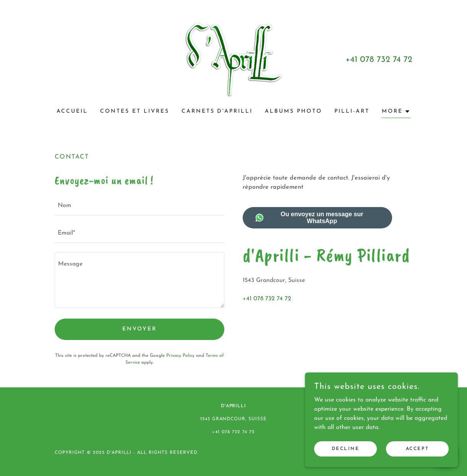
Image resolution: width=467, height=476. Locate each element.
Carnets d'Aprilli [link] (217, 111)
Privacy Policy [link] (180, 356)
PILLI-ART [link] (352, 111)
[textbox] (139, 206)
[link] (233, 59)
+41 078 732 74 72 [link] (379, 60)
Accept (417, 464)
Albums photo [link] (293, 111)
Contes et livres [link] (135, 111)
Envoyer (139, 329)
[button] (396, 113)
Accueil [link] (72, 111)
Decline (346, 464)
